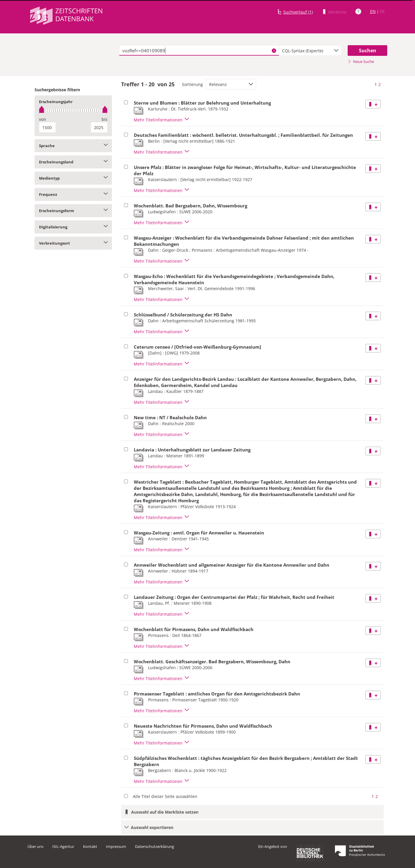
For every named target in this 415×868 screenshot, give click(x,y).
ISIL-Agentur (63, 846)
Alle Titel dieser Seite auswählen (165, 796)
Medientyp (73, 178)
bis (105, 119)
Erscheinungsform (73, 211)
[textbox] (199, 51)
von (43, 119)
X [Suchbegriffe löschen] (274, 51)
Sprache (73, 146)
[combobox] (310, 51)
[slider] (73, 110)
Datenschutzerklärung (154, 846)
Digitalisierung (73, 227)
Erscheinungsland (73, 162)
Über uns (35, 846)
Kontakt (90, 846)
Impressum (116, 846)
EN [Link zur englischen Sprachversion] (373, 11)
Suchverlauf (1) (298, 12)
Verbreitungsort (73, 243)
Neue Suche (361, 61)
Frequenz (73, 194)
